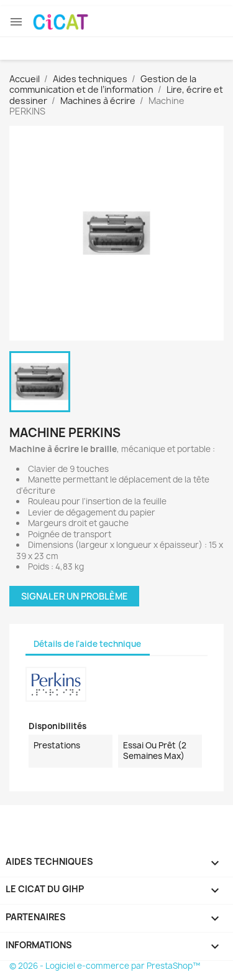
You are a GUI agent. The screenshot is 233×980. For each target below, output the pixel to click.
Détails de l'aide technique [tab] (87, 644)
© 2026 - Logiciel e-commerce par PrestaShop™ (105, 966)
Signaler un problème (75, 596)
